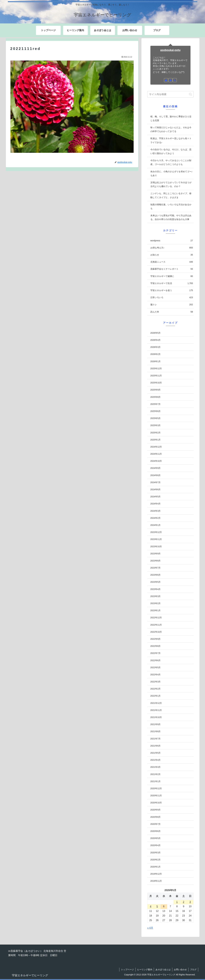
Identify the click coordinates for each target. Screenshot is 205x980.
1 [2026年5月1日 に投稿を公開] (177, 902)
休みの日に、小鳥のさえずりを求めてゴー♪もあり (171, 173)
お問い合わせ (180, 970)
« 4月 (150, 928)
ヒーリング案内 (145, 970)
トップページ (127, 970)
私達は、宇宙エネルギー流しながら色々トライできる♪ (171, 140)
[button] (190, 94)
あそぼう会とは (163, 970)
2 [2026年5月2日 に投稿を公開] (183, 902)
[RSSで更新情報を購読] (175, 80)
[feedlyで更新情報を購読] (170, 80)
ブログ (193, 970)
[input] (170, 94)
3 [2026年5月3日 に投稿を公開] (190, 902)
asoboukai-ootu (170, 50)
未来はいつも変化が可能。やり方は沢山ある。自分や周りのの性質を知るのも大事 (171, 217)
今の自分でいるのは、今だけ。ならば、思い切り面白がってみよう (171, 151)
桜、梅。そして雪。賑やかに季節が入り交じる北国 (171, 118)
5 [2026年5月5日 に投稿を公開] (157, 906)
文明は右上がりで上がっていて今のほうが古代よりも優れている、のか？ (171, 184)
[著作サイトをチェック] (166, 80)
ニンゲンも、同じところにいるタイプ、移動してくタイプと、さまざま (171, 195)
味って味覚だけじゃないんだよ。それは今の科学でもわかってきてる (171, 129)
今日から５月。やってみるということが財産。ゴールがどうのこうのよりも (171, 162)
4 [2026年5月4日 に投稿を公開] (151, 906)
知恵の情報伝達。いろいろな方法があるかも (171, 206)
